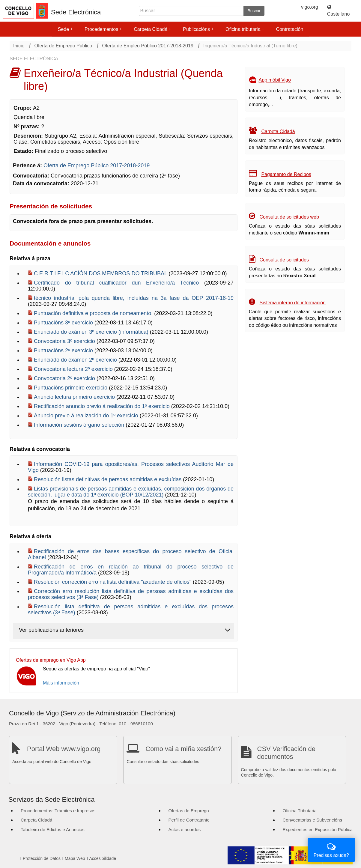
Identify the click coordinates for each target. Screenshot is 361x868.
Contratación (290, 29)
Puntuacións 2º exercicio (64, 350)
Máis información (61, 683)
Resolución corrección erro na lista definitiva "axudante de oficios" (113, 582)
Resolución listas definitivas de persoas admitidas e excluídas (108, 479)
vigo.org (310, 7)
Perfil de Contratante (189, 820)
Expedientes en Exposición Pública (318, 829)
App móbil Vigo (275, 80)
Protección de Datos (42, 858)
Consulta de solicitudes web (289, 217)
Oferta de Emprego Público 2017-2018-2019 (97, 166)
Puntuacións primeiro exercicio (71, 388)
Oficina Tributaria (300, 811)
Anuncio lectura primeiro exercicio (75, 397)
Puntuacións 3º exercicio (64, 323)
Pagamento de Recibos (286, 174)
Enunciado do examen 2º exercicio (76, 360)
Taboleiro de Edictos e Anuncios (53, 829)
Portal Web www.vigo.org (64, 749)
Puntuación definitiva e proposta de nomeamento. (94, 313)
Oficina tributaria (245, 29)
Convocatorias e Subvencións (312, 820)
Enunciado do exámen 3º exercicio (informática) (92, 332)
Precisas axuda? (331, 849)
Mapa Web (75, 858)
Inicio (19, 46)
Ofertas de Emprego (189, 811)
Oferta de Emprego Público (63, 46)
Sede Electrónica (76, 12)
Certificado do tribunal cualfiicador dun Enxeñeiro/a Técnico (119, 283)
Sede (65, 29)
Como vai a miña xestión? (183, 749)
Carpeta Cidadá (152, 29)
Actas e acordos (185, 829)
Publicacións (198, 29)
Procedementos (103, 29)
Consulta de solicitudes (284, 260)
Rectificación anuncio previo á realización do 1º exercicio (103, 406)
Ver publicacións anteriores (51, 630)
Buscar (254, 11)
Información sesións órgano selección (80, 425)
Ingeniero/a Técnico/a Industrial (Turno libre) (250, 46)
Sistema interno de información (292, 303)
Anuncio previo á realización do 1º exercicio (87, 416)
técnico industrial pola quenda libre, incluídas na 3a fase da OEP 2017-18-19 (134, 298)
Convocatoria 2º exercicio (65, 378)
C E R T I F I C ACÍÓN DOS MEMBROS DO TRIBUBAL (101, 273)
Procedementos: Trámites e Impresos (58, 811)
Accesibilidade (103, 858)
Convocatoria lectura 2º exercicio (74, 369)
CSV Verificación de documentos (286, 753)
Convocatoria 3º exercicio (65, 341)
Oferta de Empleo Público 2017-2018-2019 (148, 46)
